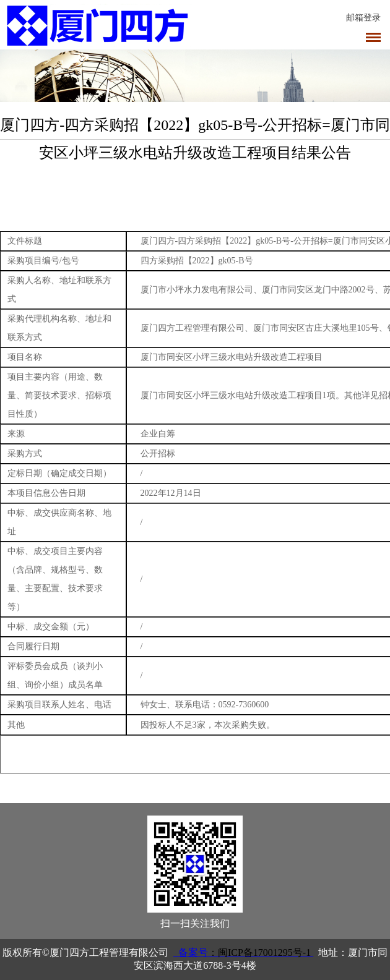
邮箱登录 (363, 18)
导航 (373, 37)
